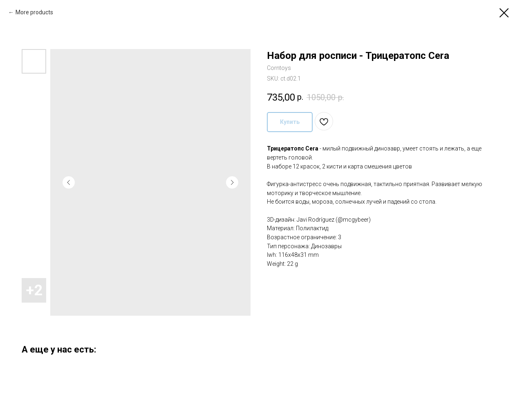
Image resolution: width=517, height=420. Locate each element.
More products (34, 12)
